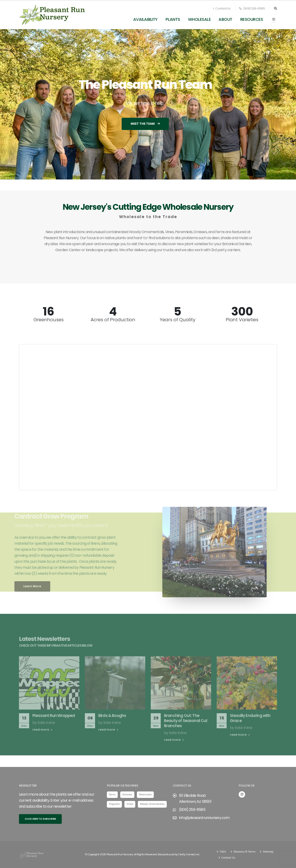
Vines (131, 804)
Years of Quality (178, 320)
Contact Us (222, 8)
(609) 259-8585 (252, 8)
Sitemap (227, 858)
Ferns (113, 795)
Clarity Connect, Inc (190, 855)
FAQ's (223, 852)
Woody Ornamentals (123, 814)
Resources (252, 19)
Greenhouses (49, 320)
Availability (145, 19)
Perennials (148, 795)
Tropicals (115, 804)
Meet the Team (145, 124)
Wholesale (199, 19)
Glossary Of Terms (246, 852)
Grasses (129, 795)
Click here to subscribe (40, 819)
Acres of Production (113, 320)
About (225, 19)
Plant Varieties (242, 320)
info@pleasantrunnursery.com (204, 818)
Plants (173, 19)
